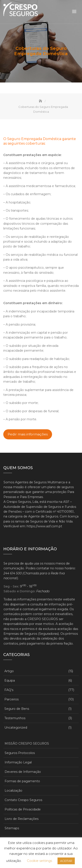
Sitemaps (12, 828)
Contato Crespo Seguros (23, 800)
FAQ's (9, 690)
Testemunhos (15, 718)
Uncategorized (16, 728)
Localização (13, 791)
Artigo (9, 671)
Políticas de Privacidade (23, 809)
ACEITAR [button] (66, 861)
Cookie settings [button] (39, 861)
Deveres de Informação (23, 772)
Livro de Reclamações (22, 819)
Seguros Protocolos (20, 753)
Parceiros (11, 699)
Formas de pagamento (22, 781)
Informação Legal (18, 762)
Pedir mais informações (28, 434)
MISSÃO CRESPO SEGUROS (27, 743)
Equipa (10, 680)
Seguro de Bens (17, 709)
